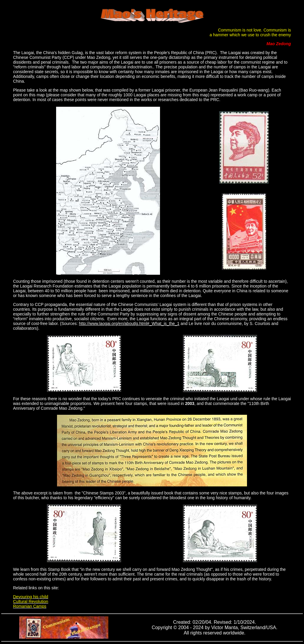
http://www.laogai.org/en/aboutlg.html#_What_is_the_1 (129, 323)
